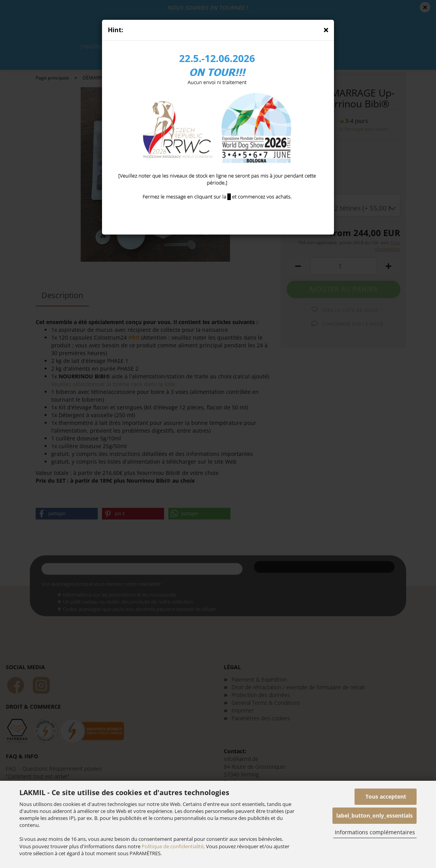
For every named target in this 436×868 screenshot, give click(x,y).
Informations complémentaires (375, 832)
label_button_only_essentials (375, 815)
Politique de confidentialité (173, 846)
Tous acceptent (386, 796)
